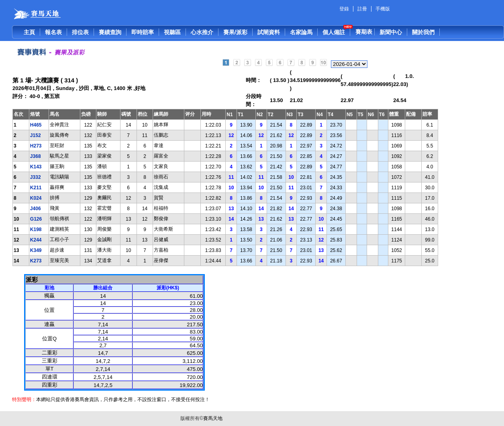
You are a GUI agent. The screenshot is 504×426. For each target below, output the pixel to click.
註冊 (362, 9)
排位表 (80, 32)
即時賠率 (143, 32)
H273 (36, 146)
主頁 (29, 32)
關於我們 (423, 32)
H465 (36, 125)
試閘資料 (269, 32)
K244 (36, 240)
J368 (36, 156)
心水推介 (202, 32)
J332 (36, 177)
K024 (36, 198)
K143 (36, 167)
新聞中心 (391, 32)
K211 (36, 188)
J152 (36, 135)
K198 (36, 229)
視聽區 (172, 32)
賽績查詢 (110, 32)
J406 (36, 209)
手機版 (383, 9)
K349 (36, 250)
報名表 (53, 32)
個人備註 (334, 32)
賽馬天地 (213, 418)
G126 (36, 219)
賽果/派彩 (235, 32)
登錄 (344, 9)
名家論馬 (301, 32)
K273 (36, 261)
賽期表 (364, 32)
